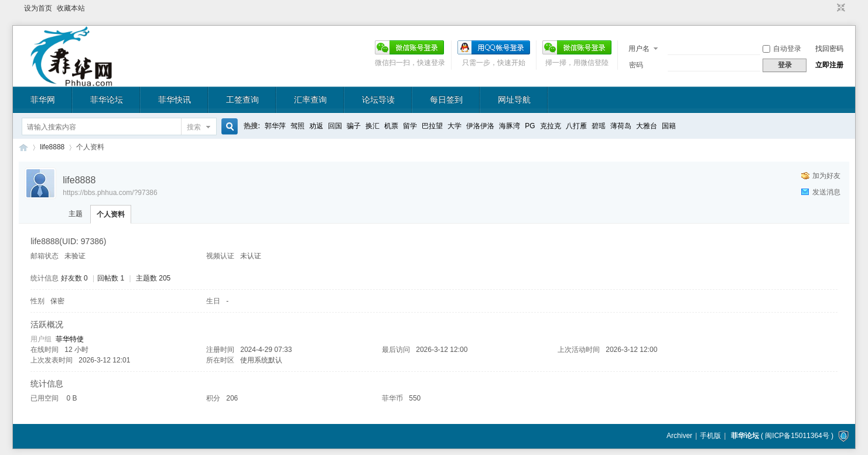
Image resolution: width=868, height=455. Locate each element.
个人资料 (111, 214)
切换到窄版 (840, 8)
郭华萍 (275, 126)
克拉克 (551, 126)
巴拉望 (432, 126)
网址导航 (514, 100)
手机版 (710, 436)
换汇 (373, 126)
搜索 (194, 127)
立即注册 (829, 65)
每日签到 (446, 100)
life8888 (52, 147)
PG (530, 126)
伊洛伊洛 (480, 126)
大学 (454, 126)
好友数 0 (74, 278)
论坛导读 (378, 100)
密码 (636, 65)
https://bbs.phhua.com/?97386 (110, 193)
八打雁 (576, 126)
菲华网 (43, 100)
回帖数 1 (111, 278)
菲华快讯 (175, 100)
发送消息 (826, 192)
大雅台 (647, 126)
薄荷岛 (621, 126)
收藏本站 (71, 8)
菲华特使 (70, 339)
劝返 (316, 126)
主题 (76, 214)
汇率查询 (310, 100)
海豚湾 (510, 126)
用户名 (639, 49)
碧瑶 (599, 126)
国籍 (669, 126)
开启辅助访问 (830, 8)
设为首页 (38, 8)
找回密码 (829, 49)
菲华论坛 (107, 100)
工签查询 (242, 100)
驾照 (298, 126)
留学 (410, 126)
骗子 (354, 126)
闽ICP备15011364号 (797, 436)
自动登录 (782, 49)
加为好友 (826, 176)
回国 (335, 126)
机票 (391, 126)
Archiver (679, 436)
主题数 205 (153, 278)
